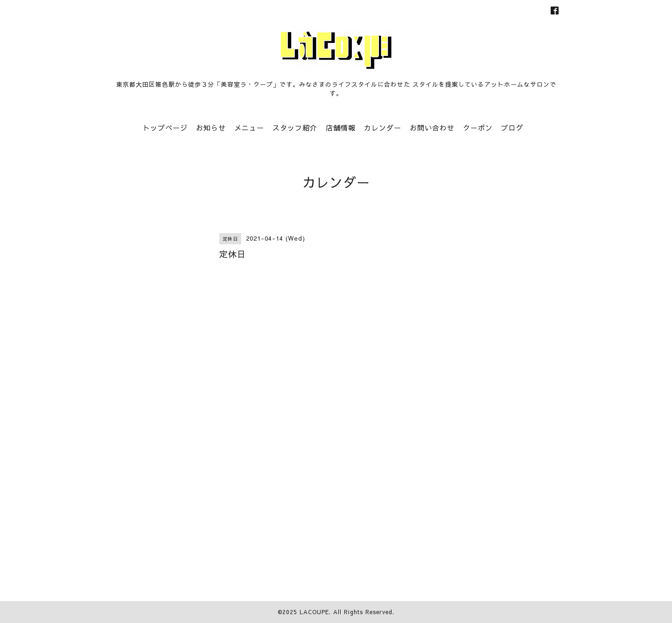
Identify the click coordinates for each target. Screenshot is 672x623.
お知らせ (211, 128)
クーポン (478, 128)
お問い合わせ (432, 128)
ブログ (512, 128)
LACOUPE (314, 612)
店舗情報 (341, 128)
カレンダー (383, 128)
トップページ (165, 128)
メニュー (249, 128)
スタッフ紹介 (295, 128)
